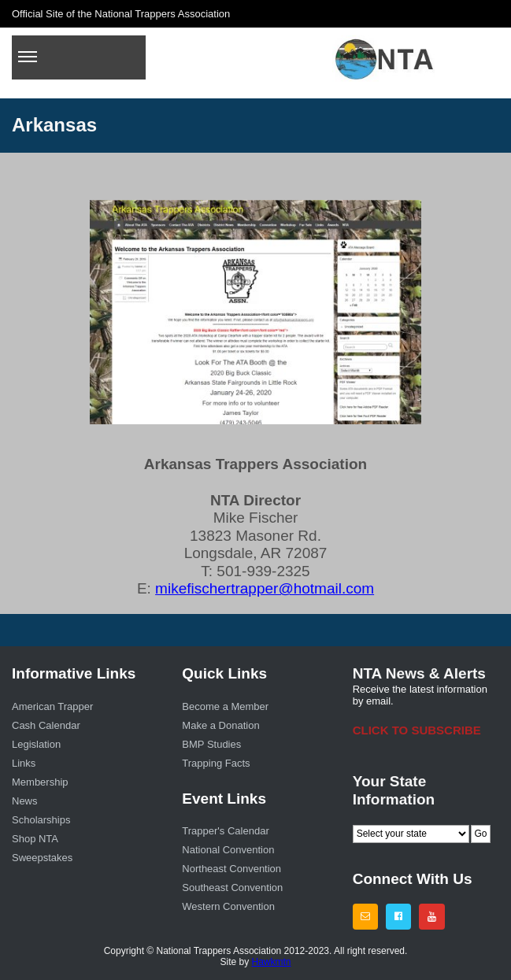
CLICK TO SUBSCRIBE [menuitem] (417, 730)
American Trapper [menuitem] (52, 706)
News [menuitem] (25, 801)
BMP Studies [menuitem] (211, 744)
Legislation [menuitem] (36, 744)
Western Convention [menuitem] (228, 906)
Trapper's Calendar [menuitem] (225, 831)
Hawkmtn (272, 962)
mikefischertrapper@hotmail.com (265, 588)
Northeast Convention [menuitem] (231, 869)
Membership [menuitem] (40, 782)
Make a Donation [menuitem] (220, 725)
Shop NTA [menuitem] (35, 839)
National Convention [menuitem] (228, 850)
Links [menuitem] (24, 763)
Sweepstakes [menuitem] (42, 858)
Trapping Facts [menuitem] (216, 763)
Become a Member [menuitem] (225, 706)
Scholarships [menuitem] (41, 820)
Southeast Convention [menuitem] (232, 888)
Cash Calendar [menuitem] (46, 725)
